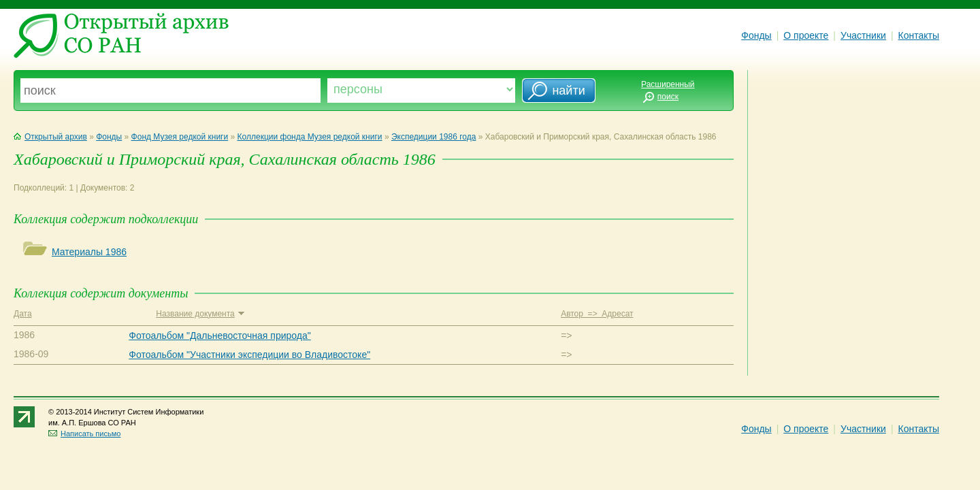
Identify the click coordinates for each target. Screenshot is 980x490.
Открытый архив (50, 137)
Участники (863, 35)
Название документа (200, 314)
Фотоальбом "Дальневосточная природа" (219, 336)
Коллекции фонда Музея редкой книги (310, 137)
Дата (23, 314)
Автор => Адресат (597, 314)
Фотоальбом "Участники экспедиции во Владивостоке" (249, 355)
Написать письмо (84, 434)
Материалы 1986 (89, 252)
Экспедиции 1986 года (434, 137)
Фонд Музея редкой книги (180, 137)
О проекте (806, 35)
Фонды (756, 35)
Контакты (919, 35)
